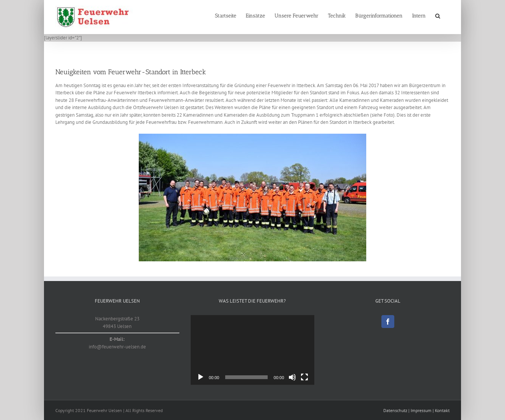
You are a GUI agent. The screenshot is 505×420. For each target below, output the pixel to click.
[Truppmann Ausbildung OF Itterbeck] (252, 198)
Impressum (421, 410)
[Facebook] (388, 322)
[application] (253, 350)
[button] (438, 16)
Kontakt (442, 410)
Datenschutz (395, 410)
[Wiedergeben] (201, 377)
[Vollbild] (304, 377)
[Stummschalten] (292, 377)
